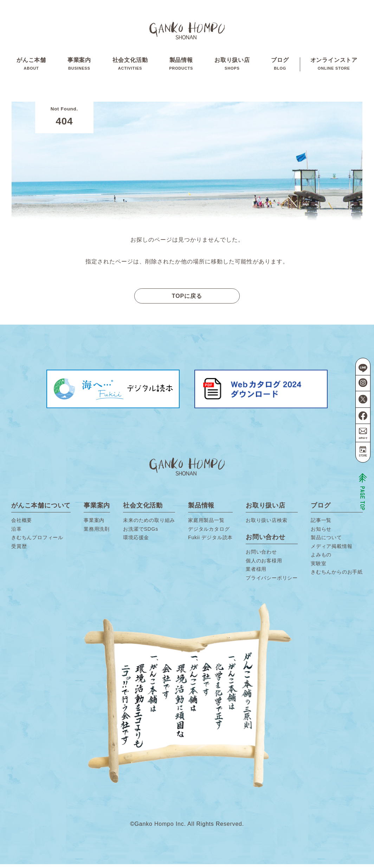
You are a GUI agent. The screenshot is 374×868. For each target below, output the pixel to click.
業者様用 (256, 573)
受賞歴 (19, 550)
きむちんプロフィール (37, 542)
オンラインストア (334, 66)
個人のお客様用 (264, 564)
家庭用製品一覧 (206, 524)
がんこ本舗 (31, 66)
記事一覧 (321, 524)
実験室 (318, 567)
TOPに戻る (187, 300)
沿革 (17, 533)
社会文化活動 (130, 66)
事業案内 (79, 66)
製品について (326, 542)
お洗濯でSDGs (141, 533)
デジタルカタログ (209, 533)
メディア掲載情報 (331, 550)
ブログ (280, 66)
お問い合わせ (261, 556)
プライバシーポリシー (272, 582)
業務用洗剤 (97, 533)
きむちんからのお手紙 (337, 576)
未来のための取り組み (149, 524)
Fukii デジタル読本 (210, 542)
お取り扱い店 (232, 66)
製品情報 (181, 66)
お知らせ (321, 533)
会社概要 (22, 524)
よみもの (321, 559)
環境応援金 (136, 542)
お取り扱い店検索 (266, 524)
